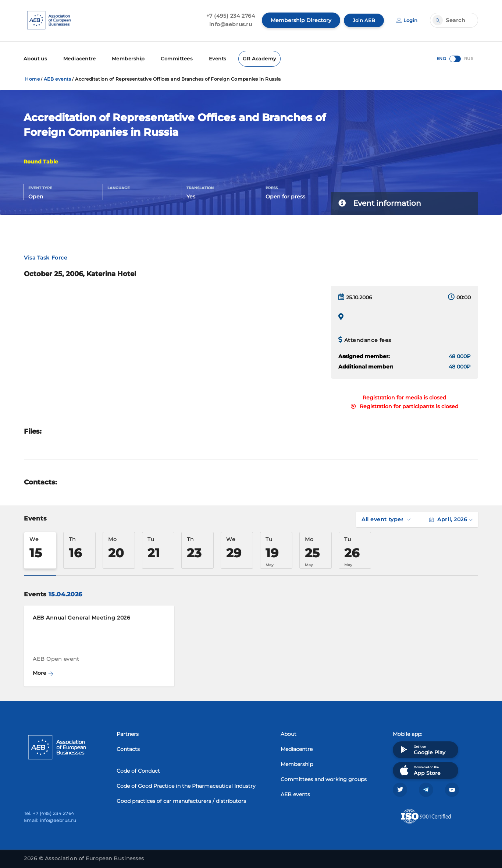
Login (406, 20)
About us (35, 58)
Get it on (422, 749)
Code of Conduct (138, 770)
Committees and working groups (324, 778)
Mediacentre (77, 58)
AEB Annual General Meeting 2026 (81, 617)
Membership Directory (299, 20)
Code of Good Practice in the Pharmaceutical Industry (186, 785)
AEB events (58, 78)
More (43, 672)
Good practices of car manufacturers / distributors (181, 800)
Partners (128, 733)
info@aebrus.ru (229, 24)
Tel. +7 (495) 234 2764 (49, 813)
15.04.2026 (65, 593)
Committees (170, 58)
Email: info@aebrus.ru (50, 820)
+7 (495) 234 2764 (229, 16)
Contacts (128, 748)
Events (210, 58)
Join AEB (362, 20)
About (289, 733)
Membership (124, 58)
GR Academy (251, 58)
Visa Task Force (46, 257)
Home (32, 78)
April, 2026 (451, 518)
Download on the (419, 769)
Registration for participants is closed (405, 405)
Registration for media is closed (405, 396)
